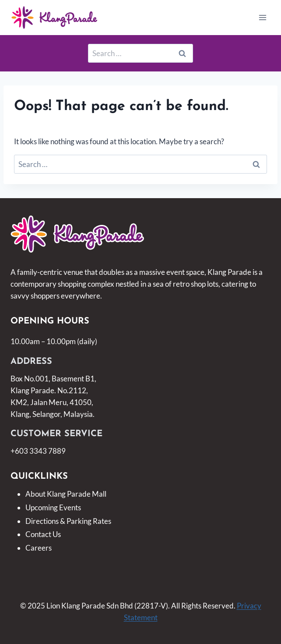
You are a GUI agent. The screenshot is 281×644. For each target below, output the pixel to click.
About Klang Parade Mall (66, 494)
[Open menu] (262, 17)
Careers (39, 548)
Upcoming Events (53, 507)
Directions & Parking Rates (68, 521)
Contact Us (43, 534)
